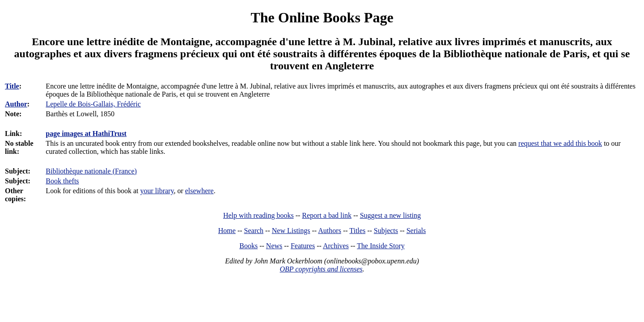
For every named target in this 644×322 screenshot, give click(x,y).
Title (12, 86)
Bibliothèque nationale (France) (91, 171)
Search (254, 231)
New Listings (291, 231)
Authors (330, 231)
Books (248, 246)
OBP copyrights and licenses (321, 269)
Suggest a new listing (390, 215)
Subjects (386, 231)
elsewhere (199, 191)
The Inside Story (381, 246)
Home (227, 231)
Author (16, 104)
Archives (336, 246)
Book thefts (62, 181)
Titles (357, 231)
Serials (416, 231)
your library (157, 191)
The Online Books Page (322, 17)
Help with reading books (258, 215)
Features (303, 246)
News (274, 246)
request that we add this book (560, 143)
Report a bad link (327, 215)
